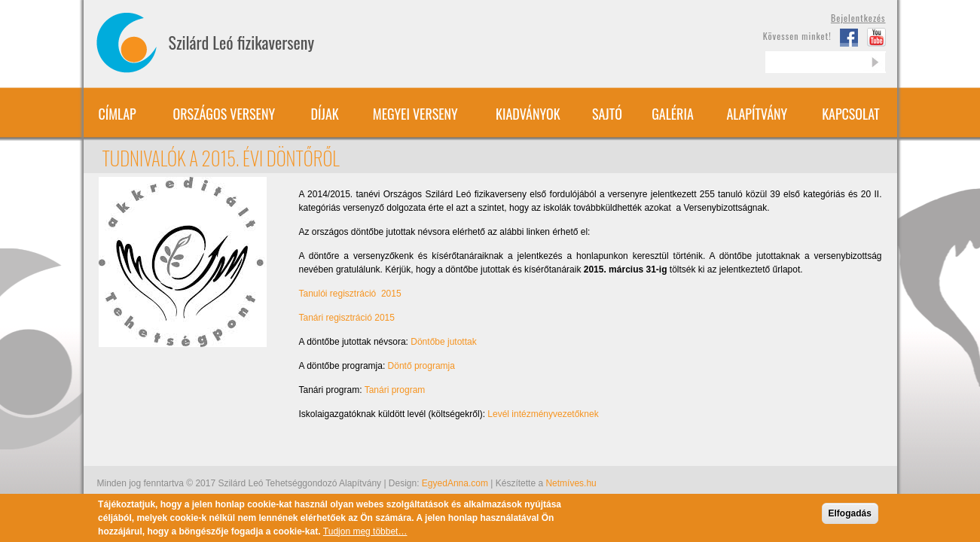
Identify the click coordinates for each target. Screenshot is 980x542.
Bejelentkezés (858, 18)
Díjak (325, 114)
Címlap (117, 114)
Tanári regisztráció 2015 (347, 318)
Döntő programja (421, 366)
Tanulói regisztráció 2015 (350, 294)
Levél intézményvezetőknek (543, 414)
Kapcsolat (851, 114)
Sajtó (607, 114)
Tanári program (395, 390)
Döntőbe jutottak (443, 342)
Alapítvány (757, 114)
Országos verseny (224, 114)
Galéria (673, 114)
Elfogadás (850, 519)
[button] (183, 261)
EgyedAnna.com (455, 483)
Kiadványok (528, 114)
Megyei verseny (415, 114)
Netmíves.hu (571, 483)
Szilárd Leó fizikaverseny (242, 42)
